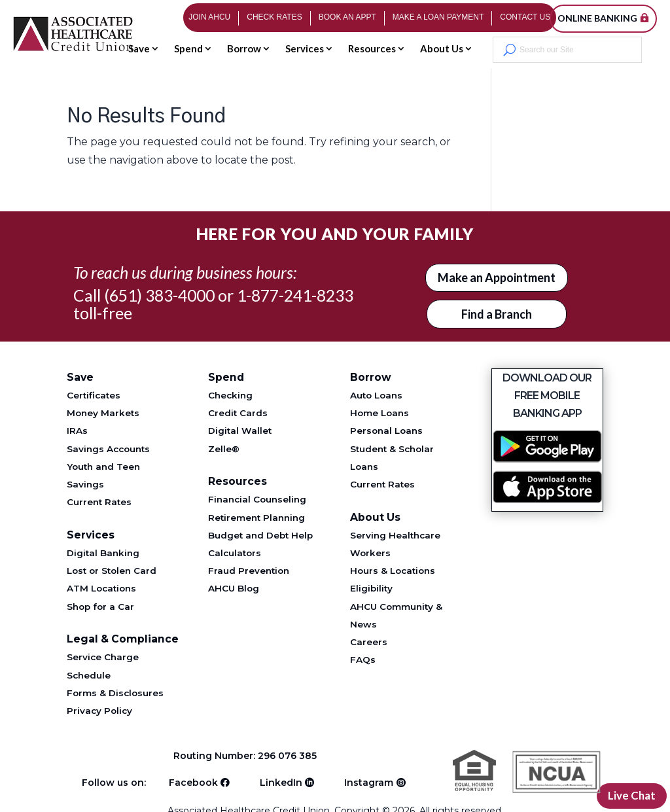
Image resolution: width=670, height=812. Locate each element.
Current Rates (99, 502)
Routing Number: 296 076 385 (247, 756)
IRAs (77, 431)
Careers (369, 642)
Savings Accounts (108, 449)
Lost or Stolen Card (112, 571)
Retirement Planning (256, 518)
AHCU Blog (234, 588)
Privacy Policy (99, 711)
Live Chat (630, 795)
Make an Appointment (497, 277)
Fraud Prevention (249, 571)
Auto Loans (376, 395)
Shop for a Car (100, 607)
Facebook (193, 781)
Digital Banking (103, 553)
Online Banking (597, 18)
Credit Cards (238, 413)
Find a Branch (497, 314)
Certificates (94, 395)
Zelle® (224, 449)
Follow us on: (114, 781)
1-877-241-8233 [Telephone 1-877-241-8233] (295, 295)
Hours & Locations (393, 571)
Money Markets (103, 413)
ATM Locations (101, 588)
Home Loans (379, 413)
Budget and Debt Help (260, 535)
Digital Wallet (240, 431)
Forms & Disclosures (115, 693)
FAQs (363, 660)
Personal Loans (386, 431)
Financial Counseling (257, 499)
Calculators (235, 553)
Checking (230, 395)
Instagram (369, 781)
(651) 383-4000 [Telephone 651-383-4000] (159, 295)
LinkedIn (281, 781)
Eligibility (371, 588)
